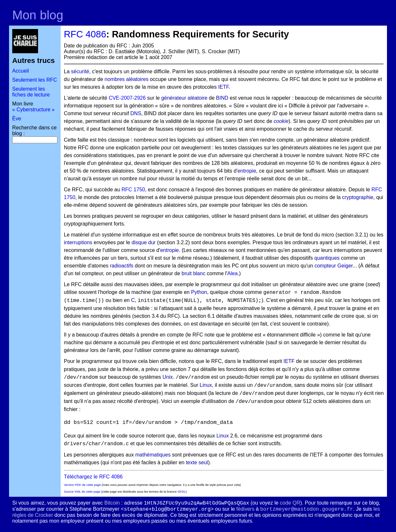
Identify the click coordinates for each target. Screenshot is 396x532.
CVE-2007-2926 (127, 98)
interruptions (78, 242)
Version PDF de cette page (82, 485)
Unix (168, 377)
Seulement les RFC (35, 80)
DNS (136, 113)
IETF (223, 87)
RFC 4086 (85, 34)
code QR (290, 503)
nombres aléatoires (126, 79)
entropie (247, 171)
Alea (233, 273)
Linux (206, 385)
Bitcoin (112, 503)
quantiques (327, 258)
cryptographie (358, 197)
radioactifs (122, 266)
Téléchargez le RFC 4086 (93, 477)
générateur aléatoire (184, 98)
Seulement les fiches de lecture (31, 92)
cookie (281, 121)
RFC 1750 (133, 190)
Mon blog (38, 15)
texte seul (197, 462)
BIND (222, 98)
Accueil (21, 71)
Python (199, 292)
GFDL (182, 492)
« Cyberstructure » (34, 110)
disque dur (144, 242)
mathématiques (153, 455)
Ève (17, 119)
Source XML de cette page (82, 492)
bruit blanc (193, 273)
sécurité (80, 71)
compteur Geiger (333, 266)
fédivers (245, 509)
